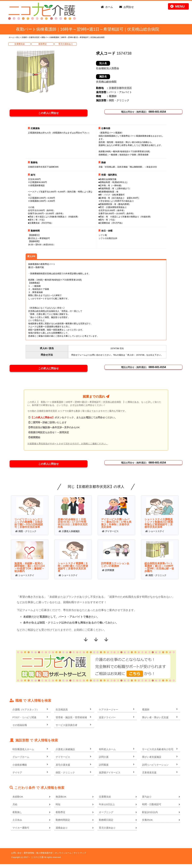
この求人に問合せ (50, 114)
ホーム (109, 7)
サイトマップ (80, 857)
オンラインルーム (63, 857)
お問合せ (129, 7)
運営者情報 (29, 857)
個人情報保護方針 (44, 857)
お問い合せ (16, 857)
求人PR (31, 258)
